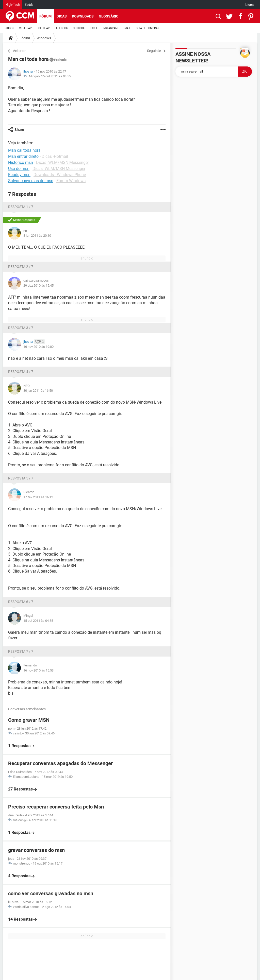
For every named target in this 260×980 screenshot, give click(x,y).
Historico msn (21, 162)
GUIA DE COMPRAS (147, 28)
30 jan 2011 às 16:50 (38, 391)
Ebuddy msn (19, 175)
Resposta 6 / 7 (21, 602)
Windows (44, 38)
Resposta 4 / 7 (21, 372)
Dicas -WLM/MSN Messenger (62, 162)
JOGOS (10, 28)
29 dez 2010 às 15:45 (38, 286)
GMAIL (127, 28)
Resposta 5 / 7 (21, 478)
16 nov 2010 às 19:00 (38, 347)
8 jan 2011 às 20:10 (37, 236)
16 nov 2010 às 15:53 (38, 670)
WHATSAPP (26, 28)
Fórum (45, 16)
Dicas (62, 16)
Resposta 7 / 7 (21, 651)
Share (19, 130)
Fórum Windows (71, 181)
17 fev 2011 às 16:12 (38, 497)
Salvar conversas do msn (31, 181)
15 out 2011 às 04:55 (56, 76)
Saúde (29, 5)
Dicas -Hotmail (55, 156)
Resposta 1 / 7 (21, 207)
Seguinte (154, 51)
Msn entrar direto (23, 156)
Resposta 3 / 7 (21, 328)
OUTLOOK (79, 28)
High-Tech (13, 5)
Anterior (19, 51)
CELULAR (44, 28)
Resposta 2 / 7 (21, 267)
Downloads (83, 16)
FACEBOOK (61, 28)
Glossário (109, 16)
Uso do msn (19, 169)
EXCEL (94, 28)
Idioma (250, 5)
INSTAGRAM (110, 28)
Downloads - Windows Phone (60, 175)
